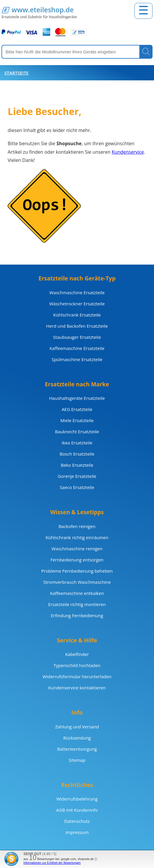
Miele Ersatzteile (77, 420)
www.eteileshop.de (42, 10)
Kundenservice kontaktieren (77, 688)
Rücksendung (77, 738)
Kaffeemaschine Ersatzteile (77, 348)
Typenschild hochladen (77, 665)
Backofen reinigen (77, 526)
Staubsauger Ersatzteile (77, 337)
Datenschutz (77, 821)
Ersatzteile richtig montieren (77, 604)
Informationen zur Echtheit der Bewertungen (52, 863)
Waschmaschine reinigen (77, 549)
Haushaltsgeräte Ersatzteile (77, 398)
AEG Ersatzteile (77, 409)
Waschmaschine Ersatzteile (77, 292)
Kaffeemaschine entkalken (77, 593)
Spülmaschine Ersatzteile (77, 359)
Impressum (77, 832)
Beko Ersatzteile (77, 465)
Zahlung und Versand (77, 727)
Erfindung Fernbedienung (77, 615)
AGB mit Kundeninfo (77, 810)
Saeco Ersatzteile (77, 487)
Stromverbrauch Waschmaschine (77, 582)
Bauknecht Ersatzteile (77, 432)
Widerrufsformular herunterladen (77, 676)
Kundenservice (128, 152)
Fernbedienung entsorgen (77, 560)
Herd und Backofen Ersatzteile (77, 326)
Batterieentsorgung (77, 749)
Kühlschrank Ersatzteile (77, 315)
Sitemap (77, 760)
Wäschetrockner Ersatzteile (77, 304)
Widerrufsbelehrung (77, 799)
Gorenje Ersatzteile (77, 476)
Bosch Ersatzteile (77, 454)
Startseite (17, 73)
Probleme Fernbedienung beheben (77, 571)
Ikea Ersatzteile (77, 443)
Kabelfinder (77, 654)
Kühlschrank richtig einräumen (77, 537)
